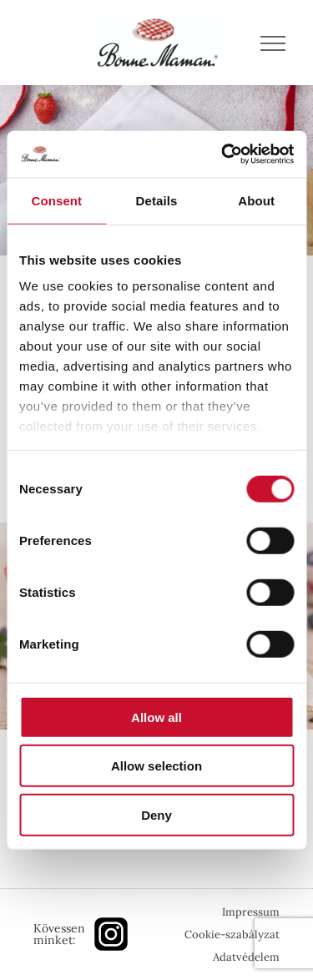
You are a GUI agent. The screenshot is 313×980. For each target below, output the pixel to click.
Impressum (251, 912)
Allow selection (156, 766)
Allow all (156, 717)
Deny (156, 814)
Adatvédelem (246, 957)
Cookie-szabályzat (232, 935)
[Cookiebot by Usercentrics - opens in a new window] (223, 154)
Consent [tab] (56, 200)
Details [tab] (157, 200)
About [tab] (256, 200)
